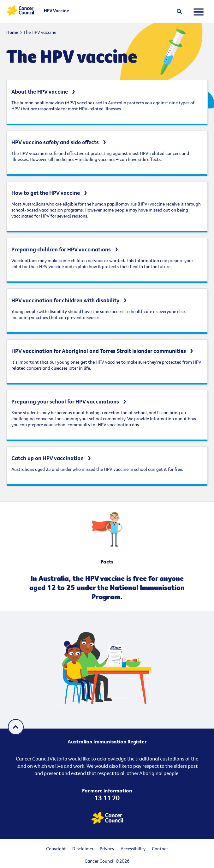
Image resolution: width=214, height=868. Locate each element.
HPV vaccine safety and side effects (55, 142)
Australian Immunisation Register (107, 742)
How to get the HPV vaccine (46, 193)
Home (12, 32)
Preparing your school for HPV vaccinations (65, 401)
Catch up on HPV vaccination (48, 458)
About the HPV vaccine (40, 92)
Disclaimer (83, 849)
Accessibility (133, 849)
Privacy (107, 849)
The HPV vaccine (40, 32)
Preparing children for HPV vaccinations (61, 249)
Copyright (56, 849)
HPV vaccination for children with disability (65, 300)
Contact (160, 849)
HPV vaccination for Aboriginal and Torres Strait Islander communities (99, 351)
